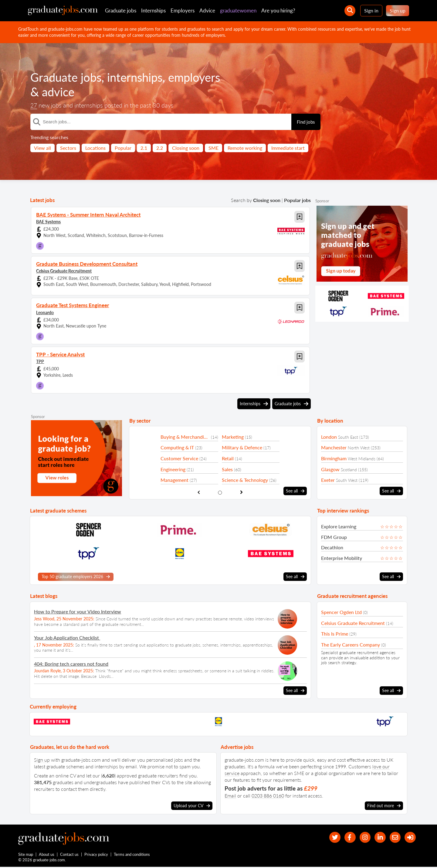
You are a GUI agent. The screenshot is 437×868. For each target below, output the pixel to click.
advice (59, 92)
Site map (26, 855)
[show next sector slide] (241, 492)
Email (230, 795)
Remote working (245, 148)
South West (347, 480)
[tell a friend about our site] (393, 837)
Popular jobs (297, 200)
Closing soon (186, 148)
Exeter (328, 480)
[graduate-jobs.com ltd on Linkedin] (377, 837)
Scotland (349, 470)
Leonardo (45, 312)
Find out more (384, 805)
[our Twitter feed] (328, 837)
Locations (95, 148)
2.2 (160, 148)
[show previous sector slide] (199, 492)
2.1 (144, 148)
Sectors (68, 148)
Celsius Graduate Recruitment (64, 271)
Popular (123, 148)
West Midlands (362, 459)
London (329, 437)
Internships (153, 10)
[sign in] (410, 837)
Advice (207, 10)
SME (213, 148)
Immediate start (288, 148)
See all (295, 491)
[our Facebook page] (344, 837)
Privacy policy (97, 855)
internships (140, 77)
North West (359, 448)
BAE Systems (48, 221)
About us (47, 855)
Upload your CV (192, 805)
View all (42, 148)
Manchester (334, 447)
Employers (183, 10)
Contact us (70, 855)
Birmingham (334, 458)
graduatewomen (238, 10)
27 (34, 105)
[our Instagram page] (361, 837)
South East (348, 437)
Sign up (398, 10)
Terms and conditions (132, 855)
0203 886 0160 (268, 795)
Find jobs (306, 122)
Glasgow (330, 469)
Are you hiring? (278, 10)
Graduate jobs (121, 10)
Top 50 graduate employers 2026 (76, 576)
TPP (40, 361)
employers (202, 77)
